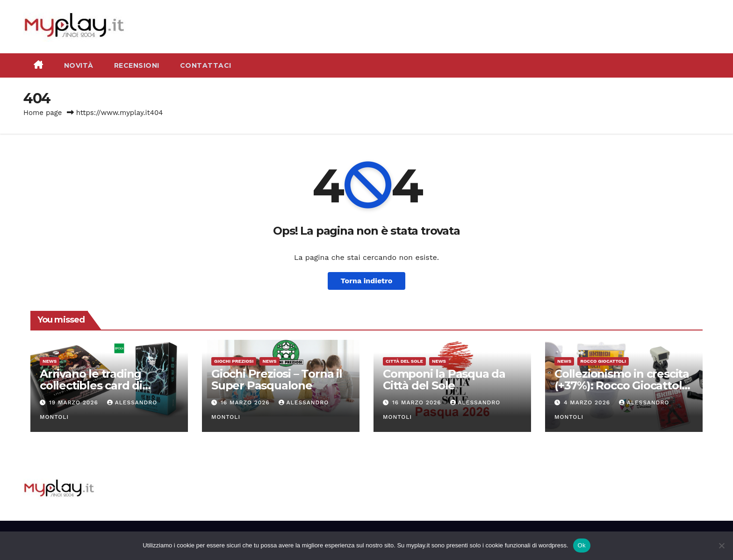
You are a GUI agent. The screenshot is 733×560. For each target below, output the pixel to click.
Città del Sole (404, 361)
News (50, 361)
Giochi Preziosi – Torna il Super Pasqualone (277, 380)
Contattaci (206, 65)
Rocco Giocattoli (603, 361)
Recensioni (137, 65)
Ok (582, 545)
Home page (43, 113)
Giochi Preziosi (234, 361)
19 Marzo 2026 (75, 402)
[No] (721, 546)
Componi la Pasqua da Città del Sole (444, 380)
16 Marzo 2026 (246, 402)
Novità (79, 65)
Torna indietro (367, 281)
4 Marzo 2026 (588, 402)
